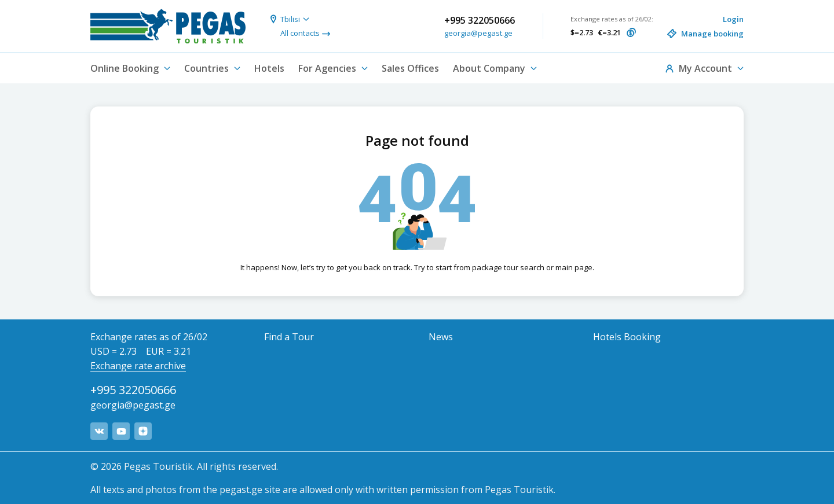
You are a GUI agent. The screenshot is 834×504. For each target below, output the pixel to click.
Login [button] (733, 19)
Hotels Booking (627, 337)
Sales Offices (410, 68)
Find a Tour (289, 337)
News (441, 337)
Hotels (269, 68)
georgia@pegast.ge (478, 33)
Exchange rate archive (138, 366)
